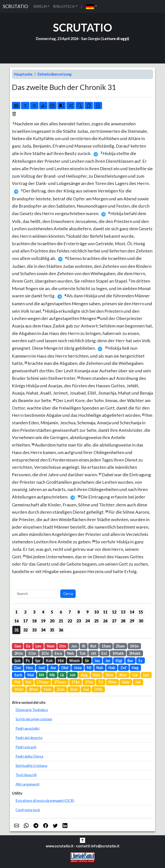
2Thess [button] (60, 682)
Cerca (68, 593)
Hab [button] (112, 668)
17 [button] (25, 621)
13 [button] (123, 612)
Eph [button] (146, 675)
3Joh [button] (74, 689)
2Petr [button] (33, 689)
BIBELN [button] (40, 6)
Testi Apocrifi (26, 775)
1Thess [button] (43, 682)
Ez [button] (140, 661)
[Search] (37, 594)
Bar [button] (130, 661)
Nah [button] (100, 668)
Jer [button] (108, 661)
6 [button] (61, 612)
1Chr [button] (32, 653)
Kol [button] (28, 682)
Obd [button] (65, 668)
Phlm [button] (112, 682)
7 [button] (70, 612)
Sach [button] (18, 675)
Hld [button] (61, 661)
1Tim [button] (75, 682)
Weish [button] (74, 661)
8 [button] (79, 612)
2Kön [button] (19, 653)
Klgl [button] (119, 661)
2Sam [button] (120, 646)
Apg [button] (84, 675)
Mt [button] (42, 675)
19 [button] (43, 621)
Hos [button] (30, 668)
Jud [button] (86, 689)
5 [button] (52, 612)
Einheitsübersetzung (55, 74)
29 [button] (132, 621)
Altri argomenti (27, 784)
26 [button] (105, 621)
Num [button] (51, 646)
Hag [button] (135, 668)
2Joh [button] (61, 689)
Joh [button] (73, 675)
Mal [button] (31, 675)
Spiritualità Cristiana (31, 766)
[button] (91, 6)
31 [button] (17, 630)
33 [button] (34, 630)
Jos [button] (74, 646)
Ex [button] (28, 646)
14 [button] (132, 612)
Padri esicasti (26, 747)
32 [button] (25, 630)
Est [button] (104, 653)
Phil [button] (17, 682)
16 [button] (17, 621)
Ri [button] (84, 646)
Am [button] (53, 668)
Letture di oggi (115, 39)
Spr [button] (38, 661)
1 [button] (16, 612)
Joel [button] (42, 668)
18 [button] (34, 621)
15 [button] (141, 612)
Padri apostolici (28, 728)
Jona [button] (78, 668)
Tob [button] (82, 653)
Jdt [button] (93, 653)
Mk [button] (52, 675)
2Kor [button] (123, 675)
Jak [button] (138, 682)
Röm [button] (96, 675)
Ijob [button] (17, 661)
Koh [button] (49, 661)
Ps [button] (28, 661)
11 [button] (105, 612)
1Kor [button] (110, 675)
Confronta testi (28, 810)
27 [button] (114, 621)
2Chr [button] (45, 653)
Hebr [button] (126, 682)
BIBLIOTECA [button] (64, 6)
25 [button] (96, 621)
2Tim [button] (89, 682)
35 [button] (52, 630)
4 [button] (43, 612)
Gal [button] (135, 675)
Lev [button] (38, 646)
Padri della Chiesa (29, 756)
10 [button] (96, 612)
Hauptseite (23, 74)
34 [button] (43, 630)
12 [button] (114, 612)
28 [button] (123, 621)
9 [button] (87, 612)
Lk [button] (62, 675)
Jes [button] (97, 661)
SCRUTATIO (15, 6)
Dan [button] (18, 668)
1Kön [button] (134, 646)
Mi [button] (89, 668)
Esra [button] (58, 653)
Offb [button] (98, 689)
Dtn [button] (63, 646)
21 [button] (61, 621)
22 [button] (70, 621)
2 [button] (25, 612)
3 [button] (34, 612)
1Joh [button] (47, 689)
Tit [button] (101, 682)
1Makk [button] (118, 653)
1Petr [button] (19, 689)
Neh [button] (70, 653)
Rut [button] (93, 646)
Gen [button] (18, 646)
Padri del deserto (29, 738)
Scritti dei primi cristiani (34, 719)
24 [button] (88, 621)
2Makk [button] (135, 653)
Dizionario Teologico (32, 710)
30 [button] (141, 621)
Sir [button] (87, 661)
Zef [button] (123, 668)
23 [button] (79, 621)
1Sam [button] (106, 646)
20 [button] (52, 621)
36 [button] (61, 630)
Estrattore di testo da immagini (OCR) (45, 800)
